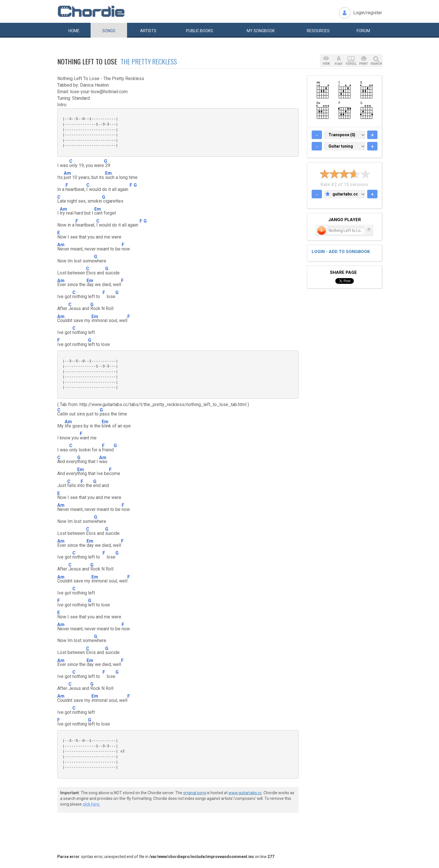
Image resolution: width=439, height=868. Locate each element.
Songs (109, 31)
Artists (148, 31)
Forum (363, 31)
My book (261, 31)
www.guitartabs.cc (245, 793)
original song (195, 793)
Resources (318, 31)
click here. (91, 804)
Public (200, 31)
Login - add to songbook (341, 252)
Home (74, 31)
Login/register (368, 13)
